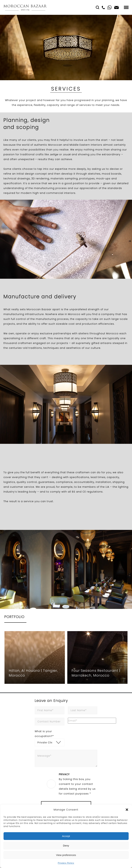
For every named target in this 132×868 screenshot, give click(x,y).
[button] (127, 810)
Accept (66, 836)
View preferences (66, 855)
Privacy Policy (66, 863)
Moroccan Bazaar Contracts (25, 7)
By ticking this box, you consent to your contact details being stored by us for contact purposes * (78, 784)
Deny (66, 846)
